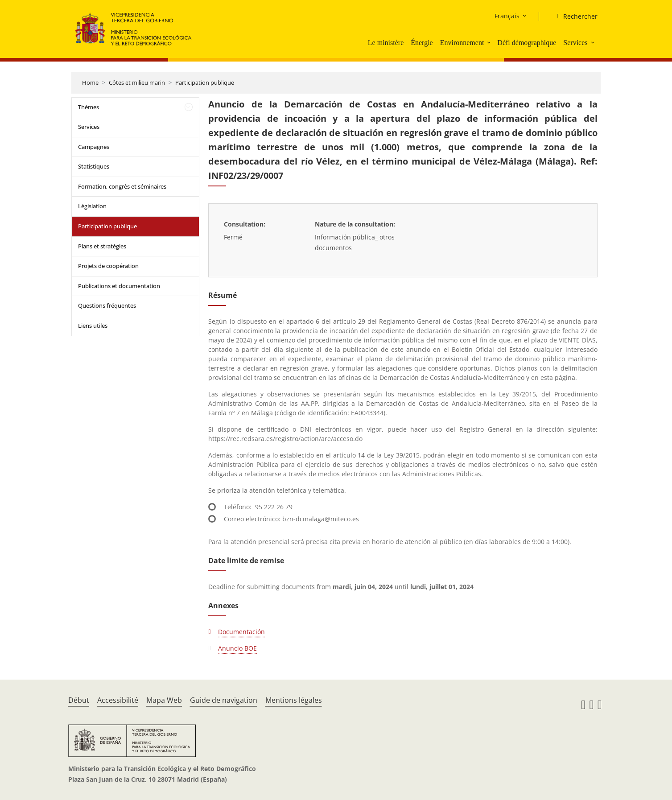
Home (90, 82)
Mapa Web (164, 700)
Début (79, 700)
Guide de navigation (224, 700)
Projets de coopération (108, 266)
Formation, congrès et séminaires (122, 186)
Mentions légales (294, 700)
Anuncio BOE (237, 648)
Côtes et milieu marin (137, 82)
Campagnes (94, 147)
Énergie (422, 43)
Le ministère (386, 43)
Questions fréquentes (107, 305)
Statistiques (94, 166)
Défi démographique (527, 43)
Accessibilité (118, 700)
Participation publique (205, 82)
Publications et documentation (119, 286)
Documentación (241, 632)
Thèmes (89, 107)
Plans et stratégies (102, 246)
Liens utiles (93, 326)
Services (575, 43)
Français (507, 16)
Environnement (462, 43)
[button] (490, 42)
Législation (92, 206)
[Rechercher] (573, 16)
